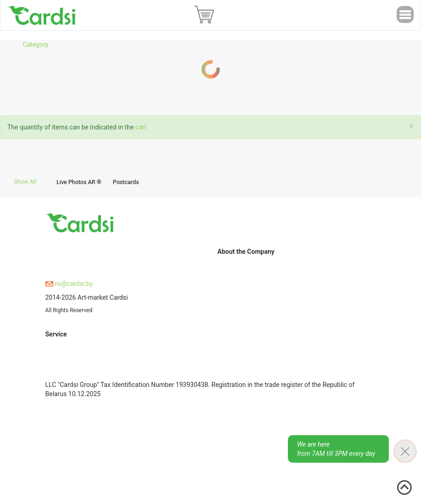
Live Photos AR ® (79, 182)
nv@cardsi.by (69, 284)
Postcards (126, 182)
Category (35, 45)
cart (141, 127)
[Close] (412, 126)
